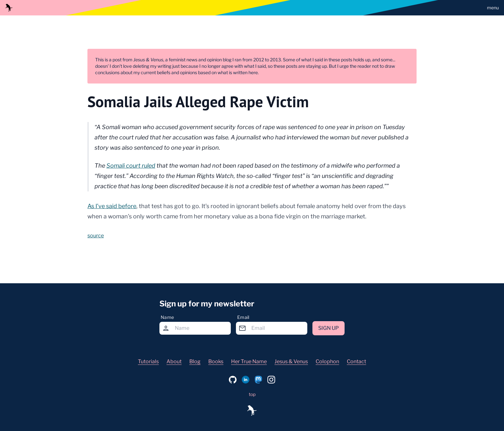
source (96, 236)
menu (493, 8)
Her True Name (249, 361)
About (174, 361)
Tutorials (148, 361)
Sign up (328, 328)
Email (243, 317)
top (252, 394)
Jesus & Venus (291, 361)
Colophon (327, 361)
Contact (356, 361)
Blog (195, 361)
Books (216, 361)
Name (167, 317)
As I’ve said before (112, 206)
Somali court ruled (131, 166)
